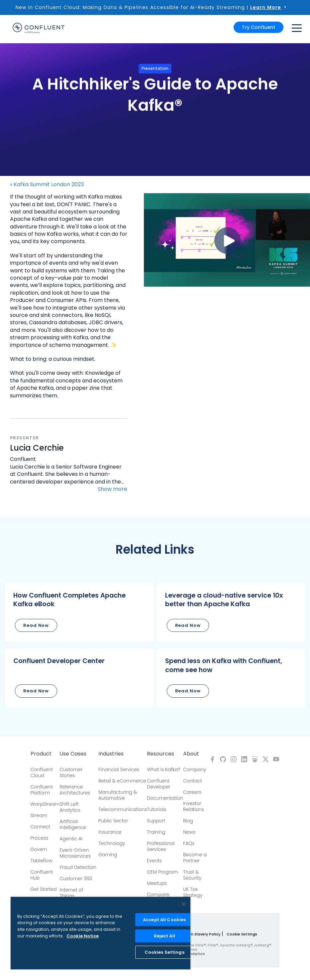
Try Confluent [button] (258, 27)
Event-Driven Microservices (75, 853)
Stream (39, 815)
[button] (79, 612)
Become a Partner (195, 858)
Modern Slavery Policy (200, 934)
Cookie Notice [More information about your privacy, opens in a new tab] (83, 936)
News (189, 832)
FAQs (189, 843)
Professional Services (161, 846)
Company (195, 770)
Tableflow (42, 861)
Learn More (266, 7)
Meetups (157, 883)
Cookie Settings (242, 934)
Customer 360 (76, 879)
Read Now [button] (36, 625)
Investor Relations (194, 806)
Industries (111, 754)
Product (41, 754)
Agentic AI (71, 839)
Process (40, 838)
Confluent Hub (42, 875)
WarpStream (45, 804)
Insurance (110, 832)
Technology (112, 843)
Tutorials (156, 809)
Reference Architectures (75, 790)
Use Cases (73, 754)
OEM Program (162, 872)
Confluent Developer (158, 784)
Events (154, 861)
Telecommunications (123, 809)
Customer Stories (71, 772)
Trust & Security (192, 875)
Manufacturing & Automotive (118, 795)
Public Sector (113, 821)
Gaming (108, 855)
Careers (192, 792)
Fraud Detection (78, 867)
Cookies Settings (164, 952)
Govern (39, 849)
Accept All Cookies (164, 920)
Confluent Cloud (42, 772)
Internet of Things (71, 893)
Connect (41, 827)
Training (156, 832)
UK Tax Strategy (193, 892)
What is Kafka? (163, 770)
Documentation (165, 798)
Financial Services (119, 770)
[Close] (184, 904)
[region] (101, 933)
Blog (188, 821)
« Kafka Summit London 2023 (47, 185)
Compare (158, 895)
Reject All (164, 936)
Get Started (44, 889)
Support (156, 821)
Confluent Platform (42, 790)
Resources (160, 754)
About (191, 754)
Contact (193, 781)
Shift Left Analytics (70, 807)
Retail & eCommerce (122, 781)
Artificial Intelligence (73, 824)
